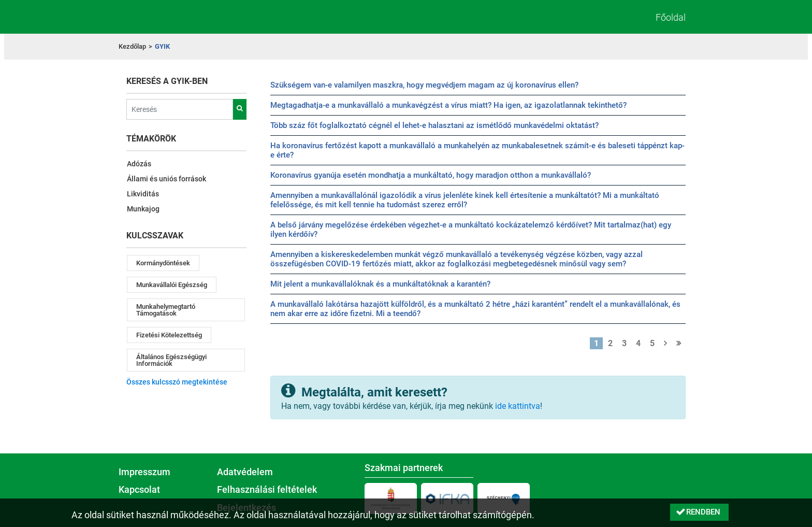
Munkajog (143, 209)
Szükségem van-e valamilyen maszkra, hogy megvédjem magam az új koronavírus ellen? (424, 85)
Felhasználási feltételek (267, 490)
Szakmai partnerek (404, 468)
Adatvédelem (245, 472)
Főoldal (671, 18)
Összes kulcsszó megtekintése (177, 382)
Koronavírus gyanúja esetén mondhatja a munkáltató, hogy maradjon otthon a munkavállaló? (431, 175)
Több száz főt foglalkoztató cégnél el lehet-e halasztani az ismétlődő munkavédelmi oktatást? (434, 125)
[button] (699, 512)
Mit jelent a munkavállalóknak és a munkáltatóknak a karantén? (380, 284)
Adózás (139, 164)
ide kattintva (518, 406)
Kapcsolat (139, 490)
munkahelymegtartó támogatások (166, 310)
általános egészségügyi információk (171, 360)
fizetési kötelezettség (169, 335)
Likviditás (143, 194)
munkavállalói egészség (172, 285)
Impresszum (144, 472)
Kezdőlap (132, 46)
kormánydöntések (163, 263)
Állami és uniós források (166, 179)
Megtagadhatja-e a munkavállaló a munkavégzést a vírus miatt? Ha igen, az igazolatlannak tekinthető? (448, 105)
